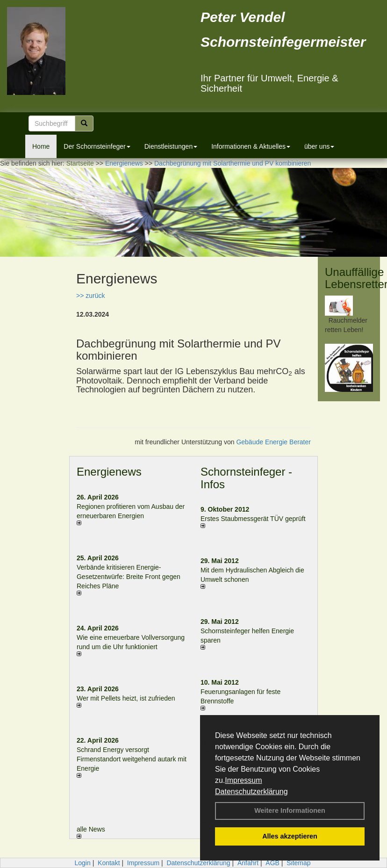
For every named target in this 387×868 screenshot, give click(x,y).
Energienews (109, 472)
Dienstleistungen (171, 146)
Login (82, 863)
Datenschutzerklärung (251, 792)
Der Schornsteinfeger (97, 146)
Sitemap (298, 863)
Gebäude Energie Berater (273, 442)
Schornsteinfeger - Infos (246, 478)
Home (41, 146)
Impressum (243, 780)
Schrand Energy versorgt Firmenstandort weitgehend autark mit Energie (132, 759)
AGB (272, 863)
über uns (319, 146)
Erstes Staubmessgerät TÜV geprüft (253, 519)
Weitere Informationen (290, 810)
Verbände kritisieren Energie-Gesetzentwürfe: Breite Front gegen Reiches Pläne (129, 577)
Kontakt (109, 863)
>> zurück (90, 296)
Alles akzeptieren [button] (290, 836)
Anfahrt (248, 863)
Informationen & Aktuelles (251, 146)
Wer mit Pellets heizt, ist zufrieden (126, 698)
